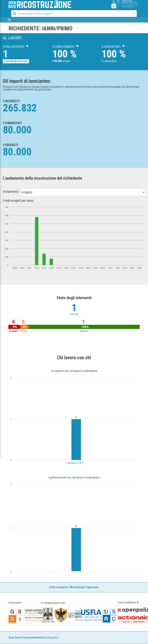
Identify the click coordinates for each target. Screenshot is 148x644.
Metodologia (77, 587)
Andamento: (11, 192)
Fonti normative (59, 587)
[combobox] (71, 14)
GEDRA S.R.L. (76, 463)
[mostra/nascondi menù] (9, 20)
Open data (93, 587)
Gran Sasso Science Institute (26, 638)
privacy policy (52, 638)
